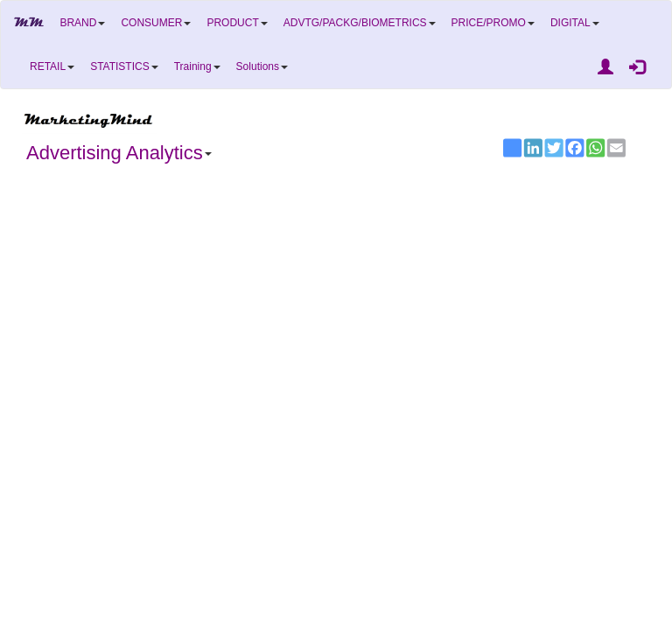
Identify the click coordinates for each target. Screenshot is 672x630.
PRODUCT (237, 23)
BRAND (82, 23)
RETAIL (52, 66)
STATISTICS (124, 66)
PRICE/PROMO (493, 23)
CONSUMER (156, 23)
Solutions (262, 66)
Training (197, 66)
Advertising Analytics (119, 153)
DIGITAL (575, 23)
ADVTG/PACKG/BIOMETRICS (360, 23)
